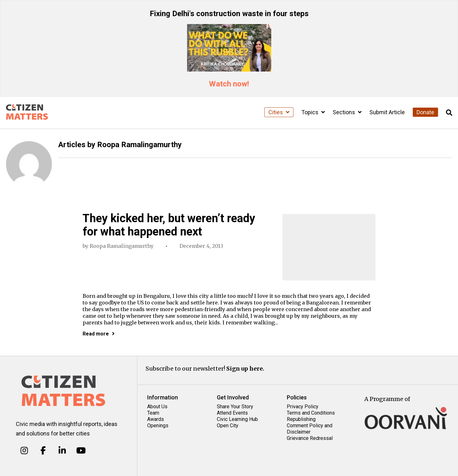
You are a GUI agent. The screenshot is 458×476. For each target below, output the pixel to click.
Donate (425, 112)
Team (153, 413)
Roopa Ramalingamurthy (122, 246)
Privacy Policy (303, 407)
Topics (313, 112)
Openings (158, 426)
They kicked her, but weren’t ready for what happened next (169, 225)
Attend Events (232, 413)
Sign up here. (245, 369)
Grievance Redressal (310, 438)
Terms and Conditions (311, 413)
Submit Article (387, 112)
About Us (157, 407)
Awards (156, 419)
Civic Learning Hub (237, 419)
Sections (347, 112)
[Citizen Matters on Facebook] (43, 451)
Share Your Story (235, 407)
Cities (279, 112)
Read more (99, 334)
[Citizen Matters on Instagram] (24, 451)
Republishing (301, 419)
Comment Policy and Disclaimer (310, 429)
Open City (228, 426)
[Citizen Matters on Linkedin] (62, 451)
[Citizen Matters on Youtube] (81, 451)
